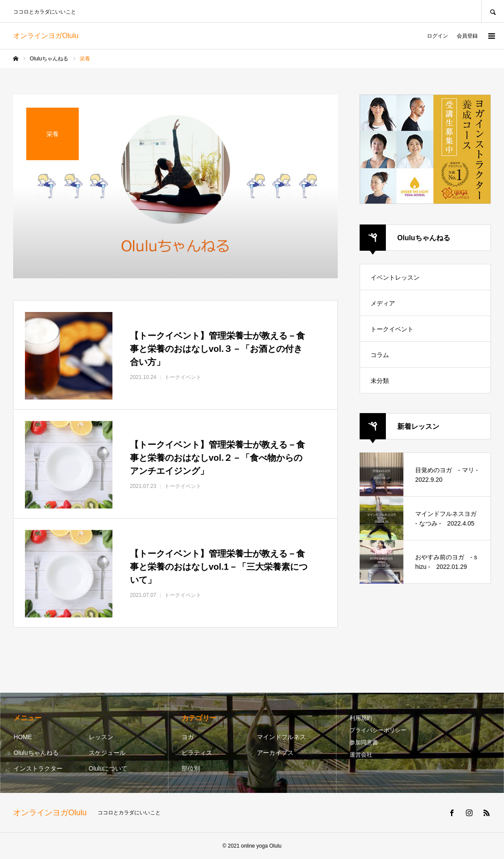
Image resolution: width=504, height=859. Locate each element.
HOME (23, 737)
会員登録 (467, 36)
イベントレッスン (395, 277)
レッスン (101, 737)
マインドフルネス (281, 737)
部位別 (191, 768)
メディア (383, 303)
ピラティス (197, 753)
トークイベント (392, 329)
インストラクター (38, 768)
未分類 (380, 381)
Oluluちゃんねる (36, 753)
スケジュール (107, 753)
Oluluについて (108, 768)
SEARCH (493, 11)
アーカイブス (275, 753)
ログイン (437, 36)
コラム (380, 355)
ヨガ (188, 737)
